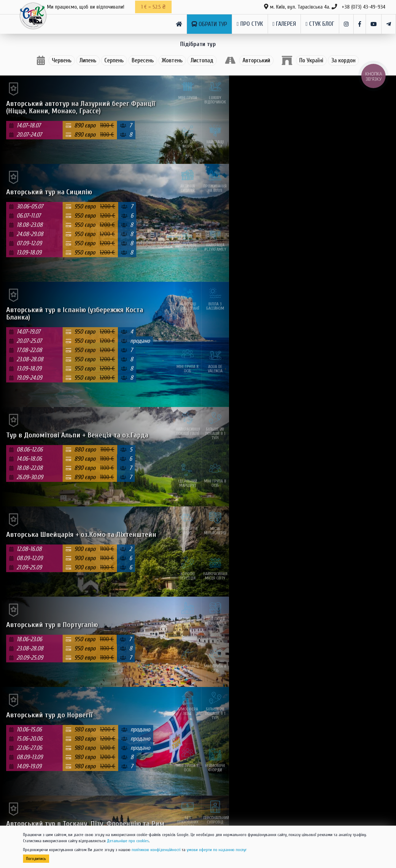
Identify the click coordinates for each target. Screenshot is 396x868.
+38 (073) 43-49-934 (363, 7)
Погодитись (36, 859)
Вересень (143, 60)
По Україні (311, 60)
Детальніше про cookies (128, 841)
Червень (62, 60)
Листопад (202, 60)
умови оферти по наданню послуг (217, 850)
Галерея (284, 24)
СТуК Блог (320, 24)
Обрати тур (209, 24)
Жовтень (172, 60)
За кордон (343, 60)
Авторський (256, 60)
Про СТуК (250, 24)
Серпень (114, 60)
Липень (88, 60)
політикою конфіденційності (156, 850)
